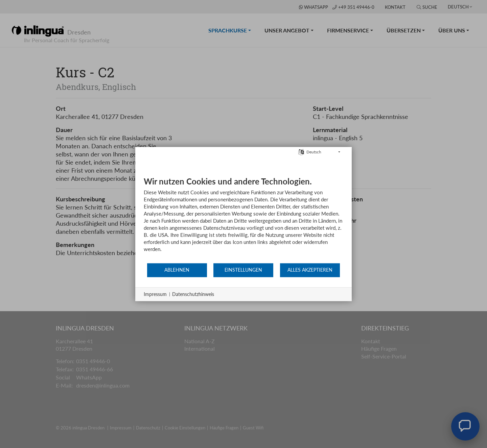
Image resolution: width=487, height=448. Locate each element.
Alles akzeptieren (310, 270)
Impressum (155, 294)
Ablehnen (177, 270)
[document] (243, 219)
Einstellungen (243, 270)
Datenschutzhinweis (193, 294)
